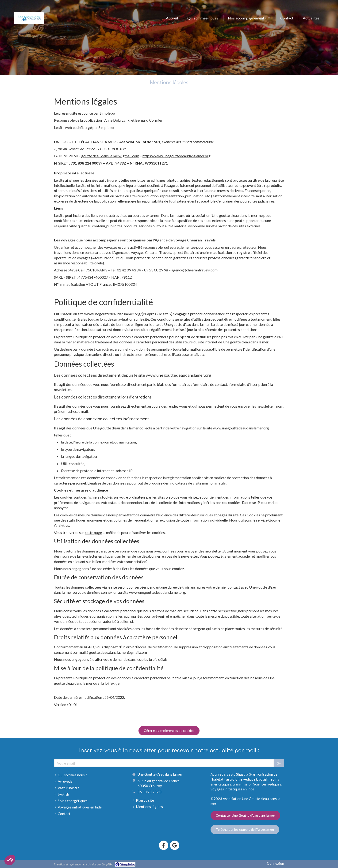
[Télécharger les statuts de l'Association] (245, 830)
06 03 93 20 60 (150, 792)
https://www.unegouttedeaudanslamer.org (177, 156)
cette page (93, 532)
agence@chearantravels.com (194, 270)
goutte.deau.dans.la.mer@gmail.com (110, 156)
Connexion (275, 863)
